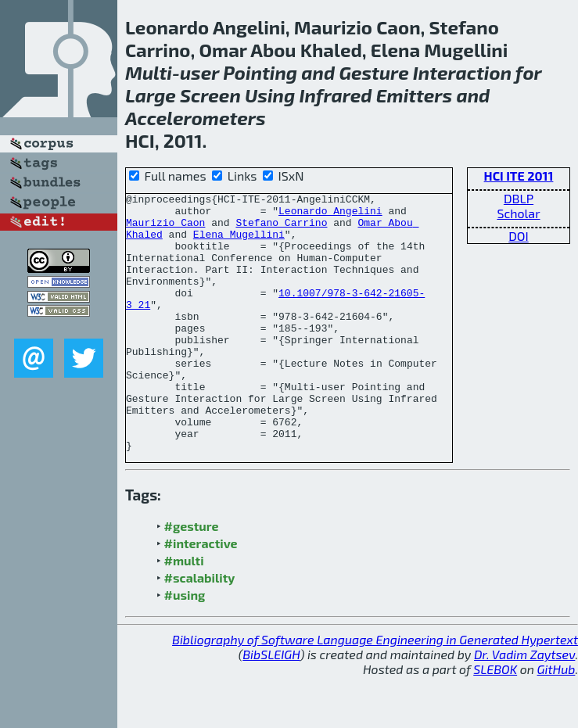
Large (151, 95)
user (199, 72)
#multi (184, 612)
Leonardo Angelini (330, 215)
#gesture (192, 577)
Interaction (462, 72)
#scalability (200, 629)
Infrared (335, 95)
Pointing (260, 72)
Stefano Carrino (281, 229)
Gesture (373, 72)
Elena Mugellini (239, 243)
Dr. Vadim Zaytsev (524, 706)
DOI (519, 236)
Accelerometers (196, 118)
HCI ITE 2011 (519, 176)
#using (185, 646)
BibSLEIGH (271, 706)
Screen (210, 95)
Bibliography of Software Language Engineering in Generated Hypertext (375, 691)
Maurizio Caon (165, 229)
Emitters (414, 95)
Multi (149, 72)
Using (270, 95)
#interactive (201, 595)
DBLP (519, 198)
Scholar (518, 213)
